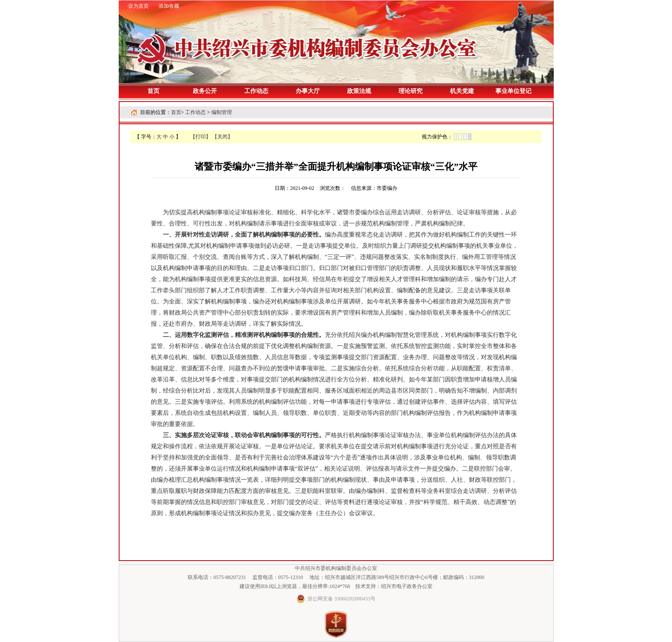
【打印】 (201, 137)
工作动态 (195, 112)
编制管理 (222, 112)
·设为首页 (138, 6)
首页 (153, 91)
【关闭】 (222, 137)
